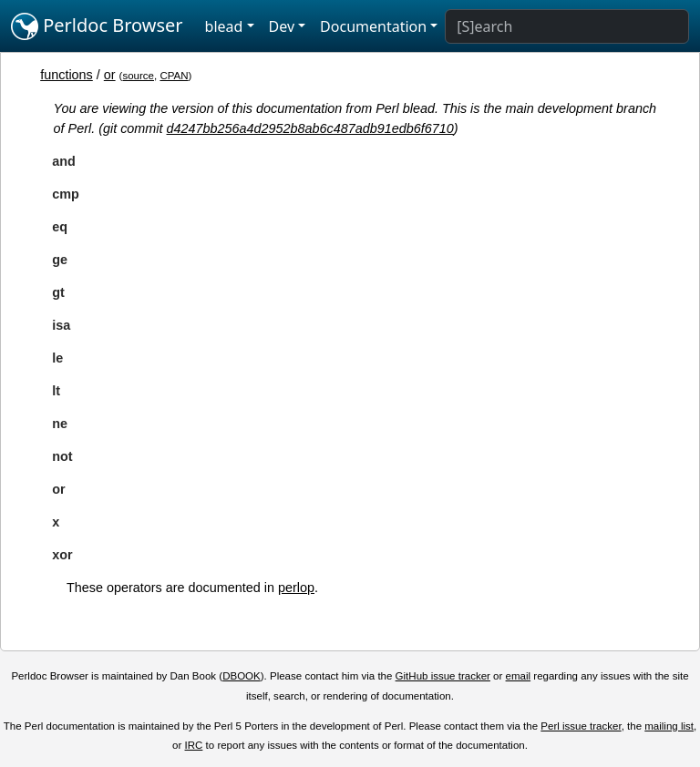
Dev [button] (282, 26)
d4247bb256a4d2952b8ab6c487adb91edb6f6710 (310, 128)
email (519, 676)
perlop (296, 588)
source (138, 76)
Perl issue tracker (581, 726)
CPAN (174, 76)
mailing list (669, 726)
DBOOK (242, 676)
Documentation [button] (373, 26)
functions (67, 75)
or (110, 75)
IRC (194, 745)
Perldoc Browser (97, 26)
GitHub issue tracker (443, 676)
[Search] (567, 26)
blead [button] (224, 26)
